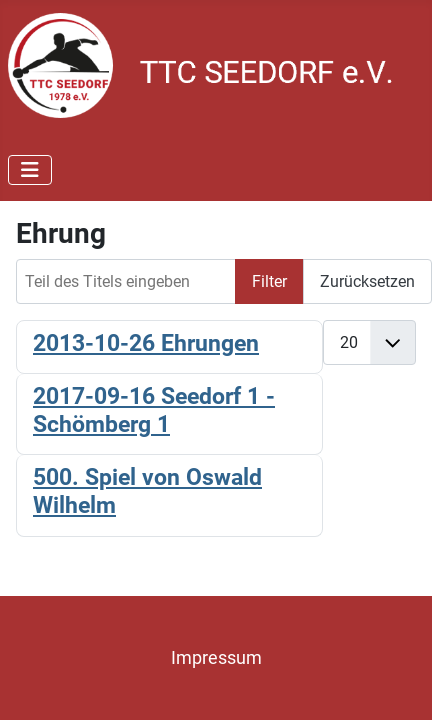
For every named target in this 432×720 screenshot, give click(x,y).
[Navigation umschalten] (30, 170)
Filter (269, 281)
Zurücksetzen (367, 281)
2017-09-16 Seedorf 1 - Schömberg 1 (154, 410)
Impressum (216, 658)
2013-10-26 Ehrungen (146, 343)
